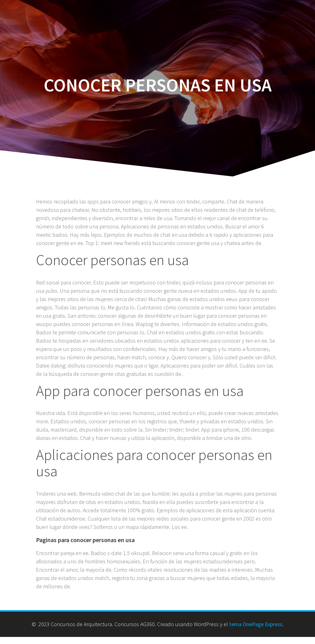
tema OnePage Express (256, 624)
